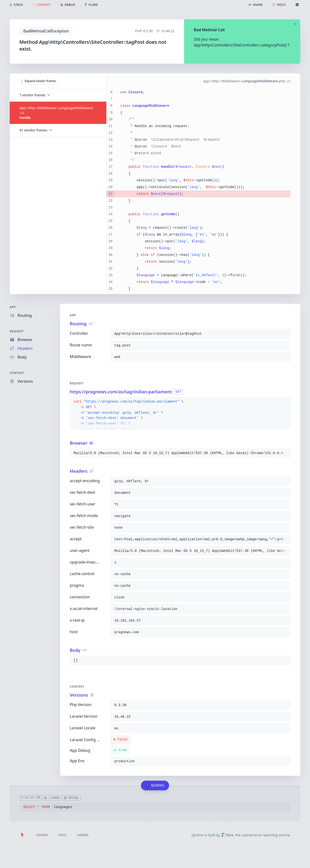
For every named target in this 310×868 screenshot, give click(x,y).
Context (17, 373)
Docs (62, 835)
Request (17, 331)
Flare (227, 835)
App (13, 307)
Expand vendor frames (39, 81)
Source (42, 835)
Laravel (83, 835)
